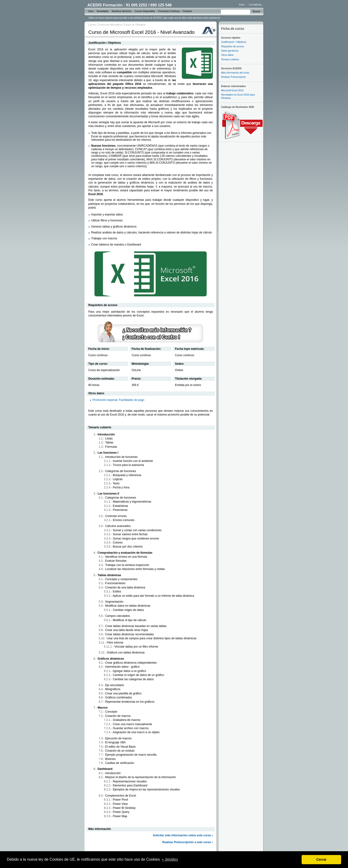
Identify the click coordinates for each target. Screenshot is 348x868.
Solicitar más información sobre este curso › (183, 835)
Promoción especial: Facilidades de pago (118, 400)
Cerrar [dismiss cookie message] (321, 859)
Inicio (242, 5)
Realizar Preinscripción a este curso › (188, 842)
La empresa (255, 5)
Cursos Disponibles (145, 11)
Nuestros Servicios (122, 11)
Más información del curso (235, 73)
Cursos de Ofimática (134, 25)
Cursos (92, 25)
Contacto (187, 11)
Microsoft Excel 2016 (232, 90)
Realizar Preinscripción (233, 77)
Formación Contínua (169, 11)
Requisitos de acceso (233, 46)
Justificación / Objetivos (234, 42)
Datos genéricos (230, 51)
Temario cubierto (230, 59)
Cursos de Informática (110, 25)
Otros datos (227, 55)
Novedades (103, 11)
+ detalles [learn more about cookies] (170, 859)
